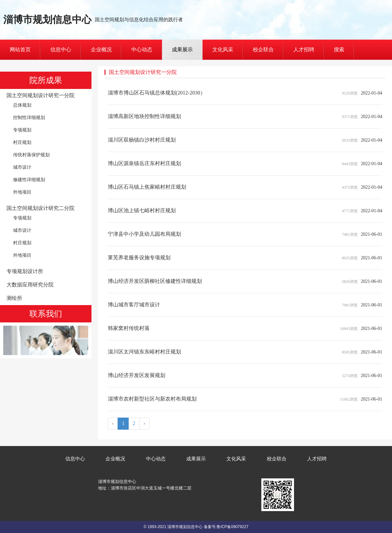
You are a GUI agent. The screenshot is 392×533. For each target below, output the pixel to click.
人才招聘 (304, 50)
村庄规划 (22, 142)
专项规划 (22, 130)
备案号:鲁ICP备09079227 (226, 527)
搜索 (339, 50)
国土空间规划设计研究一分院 (41, 95)
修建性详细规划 (29, 180)
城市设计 (22, 167)
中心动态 (142, 50)
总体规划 (22, 105)
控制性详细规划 (29, 117)
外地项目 (22, 192)
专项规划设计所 (25, 271)
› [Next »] (144, 423)
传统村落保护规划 (31, 155)
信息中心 (61, 50)
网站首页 (20, 50)
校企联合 (263, 50)
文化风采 (223, 50)
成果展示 (182, 50)
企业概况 (101, 50)
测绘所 (14, 298)
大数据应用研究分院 (30, 285)
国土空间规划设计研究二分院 (41, 208)
